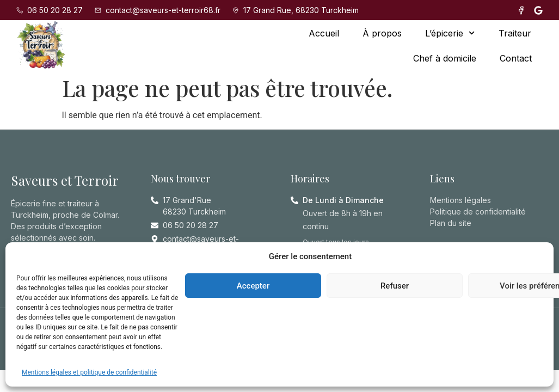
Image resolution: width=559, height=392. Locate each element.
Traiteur (515, 33)
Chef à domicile (445, 58)
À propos (382, 33)
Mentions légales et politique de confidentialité (89, 372)
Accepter (253, 286)
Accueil (324, 33)
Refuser (395, 286)
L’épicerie (450, 33)
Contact (516, 58)
